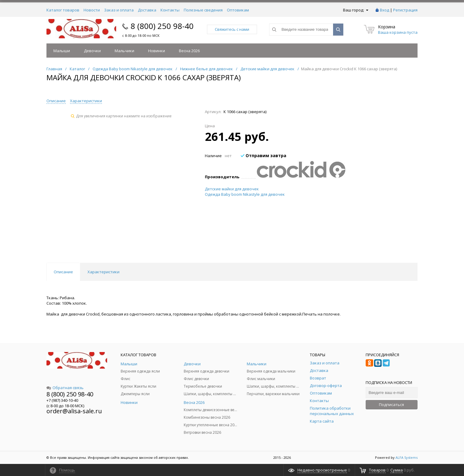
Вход (385, 10)
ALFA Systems (407, 457)
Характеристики (86, 101)
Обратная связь (65, 388)
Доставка (147, 10)
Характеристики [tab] (103, 272)
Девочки (92, 51)
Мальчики (124, 51)
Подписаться (391, 405)
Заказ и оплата (119, 10)
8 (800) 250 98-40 (162, 26)
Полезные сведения (203, 10)
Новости (92, 10)
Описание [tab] (63, 272)
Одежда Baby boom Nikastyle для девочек (245, 194)
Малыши (62, 51)
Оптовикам (238, 10)
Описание (56, 101)
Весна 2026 (189, 51)
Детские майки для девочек (232, 189)
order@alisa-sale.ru (74, 411)
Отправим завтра (264, 155)
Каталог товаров (63, 10)
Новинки (157, 51)
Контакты (170, 10)
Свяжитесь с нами (232, 29)
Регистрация (405, 10)
